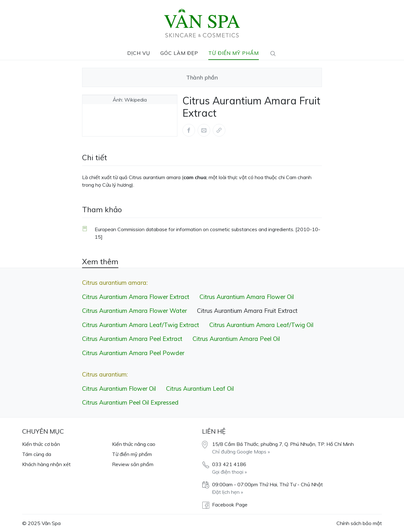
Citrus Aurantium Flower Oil (119, 389)
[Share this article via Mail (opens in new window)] (204, 130)
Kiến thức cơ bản (41, 444)
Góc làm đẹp (179, 53)
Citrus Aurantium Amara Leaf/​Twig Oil (261, 325)
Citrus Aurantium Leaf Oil (200, 389)
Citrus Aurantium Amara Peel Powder (133, 353)
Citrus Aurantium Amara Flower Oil (247, 297)
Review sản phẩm (133, 464)
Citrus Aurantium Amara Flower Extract (136, 297)
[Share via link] (219, 130)
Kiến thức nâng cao (134, 444)
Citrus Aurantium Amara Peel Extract (132, 339)
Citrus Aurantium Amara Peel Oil (236, 339)
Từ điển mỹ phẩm (234, 53)
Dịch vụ (139, 53)
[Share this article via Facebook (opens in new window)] (189, 130)
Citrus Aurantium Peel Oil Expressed (130, 402)
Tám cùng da (37, 454)
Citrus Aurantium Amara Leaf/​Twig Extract (141, 325)
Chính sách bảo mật (359, 523)
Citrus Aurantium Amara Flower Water (134, 311)
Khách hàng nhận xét (46, 464)
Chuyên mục (43, 431)
